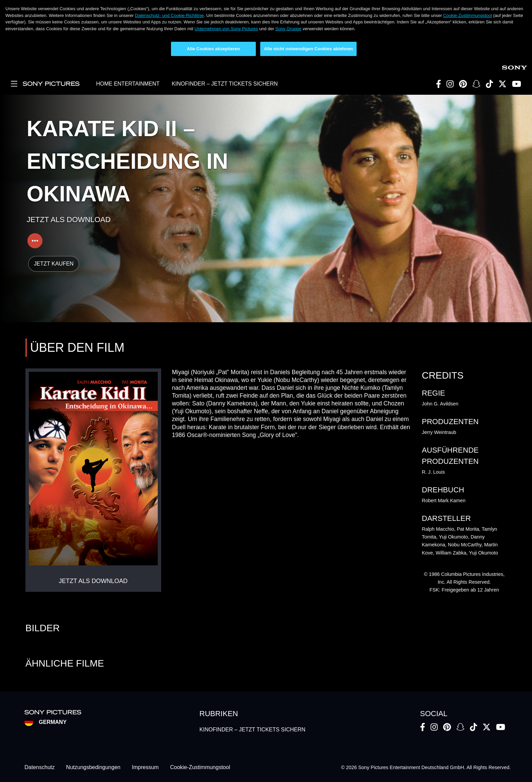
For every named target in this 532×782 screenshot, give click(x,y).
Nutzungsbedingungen (93, 768)
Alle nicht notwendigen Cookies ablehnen (308, 49)
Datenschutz (40, 768)
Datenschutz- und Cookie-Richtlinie (169, 15)
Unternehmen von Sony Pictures (226, 29)
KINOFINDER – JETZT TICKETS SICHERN (225, 84)
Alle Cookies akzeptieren (213, 49)
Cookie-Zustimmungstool (468, 15)
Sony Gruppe (289, 29)
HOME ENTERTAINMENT (128, 84)
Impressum (145, 768)
